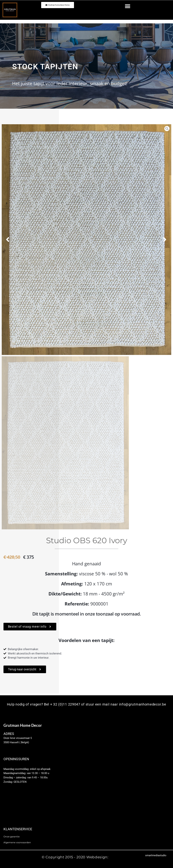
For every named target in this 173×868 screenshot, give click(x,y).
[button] (127, 6)
